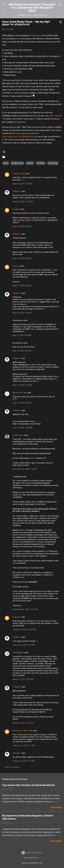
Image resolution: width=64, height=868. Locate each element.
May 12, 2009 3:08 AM (22, 335)
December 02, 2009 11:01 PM (25, 609)
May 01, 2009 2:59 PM (22, 258)
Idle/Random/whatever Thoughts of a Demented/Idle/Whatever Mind (32, 8)
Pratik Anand (18, 435)
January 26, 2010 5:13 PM (24, 645)
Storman (38, 858)
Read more (56, 808)
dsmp (6, 163)
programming (17, 163)
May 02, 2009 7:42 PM (22, 313)
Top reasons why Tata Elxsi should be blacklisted (28, 785)
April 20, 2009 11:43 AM (23, 202)
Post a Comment (12, 767)
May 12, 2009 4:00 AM (22, 351)
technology (53, 163)
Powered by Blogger (32, 853)
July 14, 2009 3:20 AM (22, 403)
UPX (35, 119)
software (41, 163)
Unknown (17, 617)
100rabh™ (17, 191)
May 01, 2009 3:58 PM (22, 286)
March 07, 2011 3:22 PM (23, 679)
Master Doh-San (20, 393)
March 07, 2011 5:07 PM (23, 723)
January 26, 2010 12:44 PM (24, 630)
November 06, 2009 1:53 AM (25, 469)
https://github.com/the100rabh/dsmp (18, 137)
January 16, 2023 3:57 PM (24, 761)
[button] (60, 22)
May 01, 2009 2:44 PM (22, 226)
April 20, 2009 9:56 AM (22, 184)
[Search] (60, 5)
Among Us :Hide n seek (23, 731)
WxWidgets (36, 35)
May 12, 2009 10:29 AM (23, 385)
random (30, 163)
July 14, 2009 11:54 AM (22, 428)
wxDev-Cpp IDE (55, 116)
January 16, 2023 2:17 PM (24, 745)
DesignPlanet (18, 653)
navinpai (16, 209)
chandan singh (19, 174)
